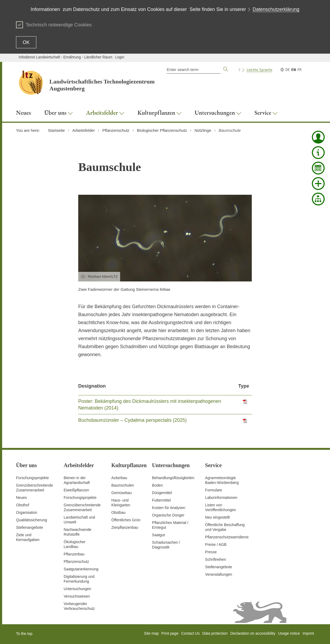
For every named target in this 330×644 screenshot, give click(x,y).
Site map (151, 633)
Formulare (214, 490)
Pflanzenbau (74, 554)
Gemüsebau (121, 493)
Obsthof (23, 505)
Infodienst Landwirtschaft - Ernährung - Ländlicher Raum (66, 57)
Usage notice (289, 633)
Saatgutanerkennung (81, 569)
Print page (170, 633)
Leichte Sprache (260, 70)
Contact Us (190, 633)
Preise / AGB (216, 544)
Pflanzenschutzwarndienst (227, 537)
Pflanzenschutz (76, 562)
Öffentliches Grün (126, 520)
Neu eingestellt (217, 517)
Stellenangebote (30, 527)
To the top (24, 634)
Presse (211, 552)
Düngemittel (162, 493)
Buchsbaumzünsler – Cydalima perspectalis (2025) (132, 420)
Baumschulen (123, 485)
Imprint (308, 633)
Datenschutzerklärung (276, 9)
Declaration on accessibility (253, 633)
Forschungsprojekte (32, 478)
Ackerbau (119, 478)
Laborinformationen (221, 498)
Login (120, 57)
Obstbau (118, 512)
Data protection (215, 633)
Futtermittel (161, 500)
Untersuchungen (78, 589)
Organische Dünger (168, 515)
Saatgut (158, 535)
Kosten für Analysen (169, 508)
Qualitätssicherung (32, 520)
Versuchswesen (77, 596)
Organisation (27, 512)
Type (244, 386)
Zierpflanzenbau (125, 527)
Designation (92, 386)
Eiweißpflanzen (76, 490)
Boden (157, 485)
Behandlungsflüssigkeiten (173, 478)
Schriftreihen (216, 559)
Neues (21, 498)
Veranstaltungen (219, 574)
